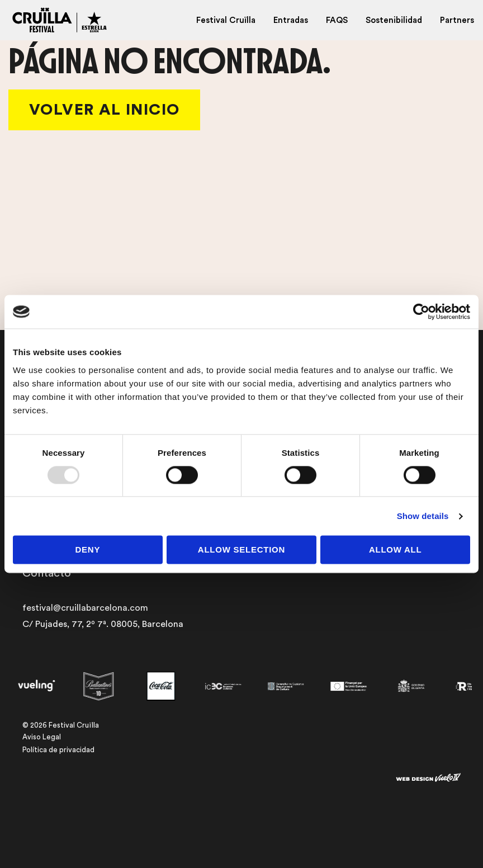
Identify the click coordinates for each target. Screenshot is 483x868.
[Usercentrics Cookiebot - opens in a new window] (421, 312)
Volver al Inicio (104, 110)
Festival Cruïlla (226, 20)
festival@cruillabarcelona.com (85, 608)
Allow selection (241, 550)
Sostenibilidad (394, 20)
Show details (423, 516)
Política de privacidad (58, 750)
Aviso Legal (42, 737)
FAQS (337, 20)
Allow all (396, 550)
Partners (457, 20)
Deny (87, 550)
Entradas (291, 20)
